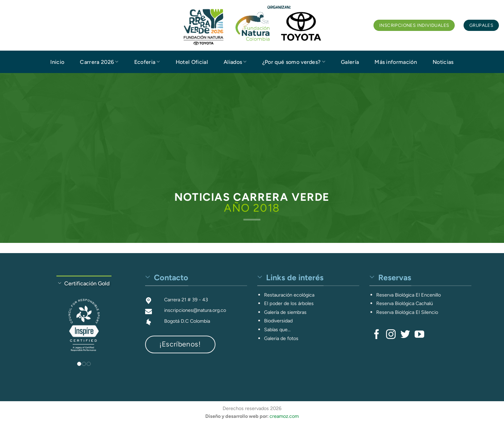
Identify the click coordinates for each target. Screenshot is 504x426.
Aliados (235, 62)
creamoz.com (284, 416)
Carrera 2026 (99, 62)
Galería (350, 62)
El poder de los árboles (289, 303)
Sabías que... (277, 330)
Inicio (57, 62)
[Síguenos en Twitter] (405, 335)
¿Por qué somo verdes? (294, 62)
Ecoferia (147, 62)
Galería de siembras (285, 312)
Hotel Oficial (192, 62)
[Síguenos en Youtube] (419, 335)
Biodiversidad (278, 321)
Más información (396, 62)
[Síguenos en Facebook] (377, 335)
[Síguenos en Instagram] (391, 335)
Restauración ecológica (289, 295)
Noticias (443, 62)
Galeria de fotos (281, 338)
